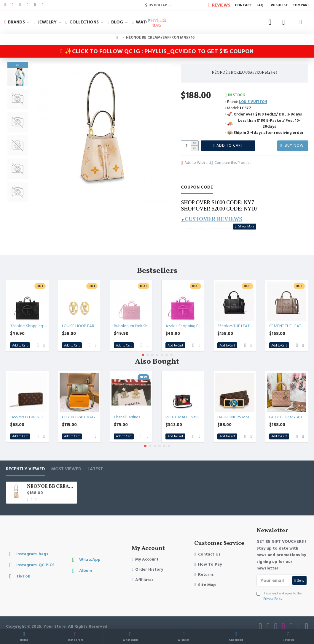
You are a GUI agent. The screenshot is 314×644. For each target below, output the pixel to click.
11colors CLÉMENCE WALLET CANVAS (29, 409)
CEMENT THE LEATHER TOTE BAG (288, 319)
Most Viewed (66, 462)
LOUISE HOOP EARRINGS (81, 319)
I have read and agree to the (279, 589)
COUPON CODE (197, 187)
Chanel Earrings (127, 409)
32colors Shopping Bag (29, 319)
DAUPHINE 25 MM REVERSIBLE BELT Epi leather (236, 409)
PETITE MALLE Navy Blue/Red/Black (184, 409)
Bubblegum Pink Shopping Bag (132, 319)
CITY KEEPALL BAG (78, 409)
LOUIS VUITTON (253, 102)
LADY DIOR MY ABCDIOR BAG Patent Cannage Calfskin (288, 409)
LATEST (95, 462)
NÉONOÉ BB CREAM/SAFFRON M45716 (51, 479)
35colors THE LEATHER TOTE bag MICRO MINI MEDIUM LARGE (236, 319)
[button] (17, 201)
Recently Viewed (25, 462)
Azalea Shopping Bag (184, 319)
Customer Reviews (213, 219)
